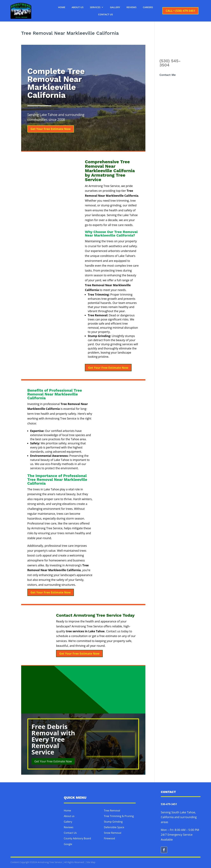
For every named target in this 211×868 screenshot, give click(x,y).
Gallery (115, 7)
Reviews (131, 7)
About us (69, 816)
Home (62, 7)
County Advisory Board (77, 838)
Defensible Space (114, 827)
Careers (148, 7)
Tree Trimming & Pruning (119, 816)
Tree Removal (112, 811)
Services (95, 7)
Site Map (91, 862)
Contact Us (105, 15)
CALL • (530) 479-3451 (180, 11)
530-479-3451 (169, 804)
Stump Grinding (113, 822)
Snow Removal (113, 833)
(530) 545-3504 (170, 63)
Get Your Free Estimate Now (51, 129)
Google (68, 844)
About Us (78, 7)
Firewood (109, 838)
